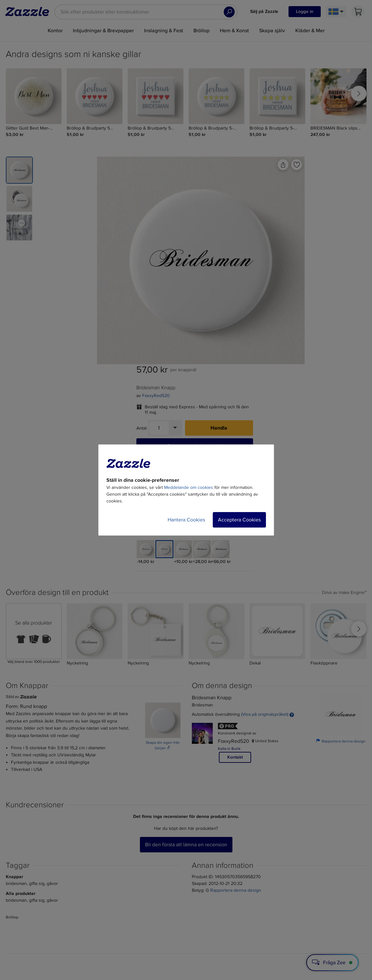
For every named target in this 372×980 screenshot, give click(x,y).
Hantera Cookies (186, 520)
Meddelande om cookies (189, 487)
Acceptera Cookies (239, 520)
